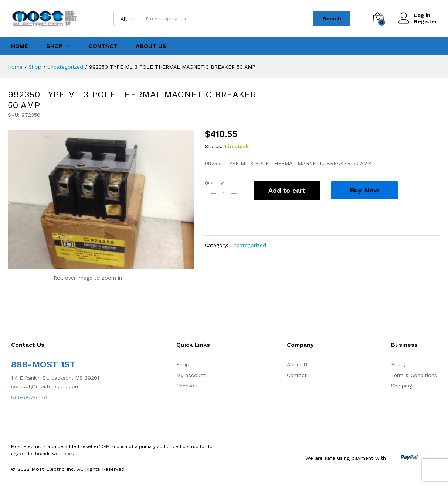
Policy (398, 364)
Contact (103, 46)
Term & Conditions (414, 375)
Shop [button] (54, 46)
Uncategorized (248, 245)
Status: (214, 146)
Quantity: (214, 183)
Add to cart (287, 190)
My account (191, 375)
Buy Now (364, 190)
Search (332, 18)
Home (20, 46)
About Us (151, 46)
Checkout (188, 386)
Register (425, 21)
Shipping (402, 386)
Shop (183, 364)
